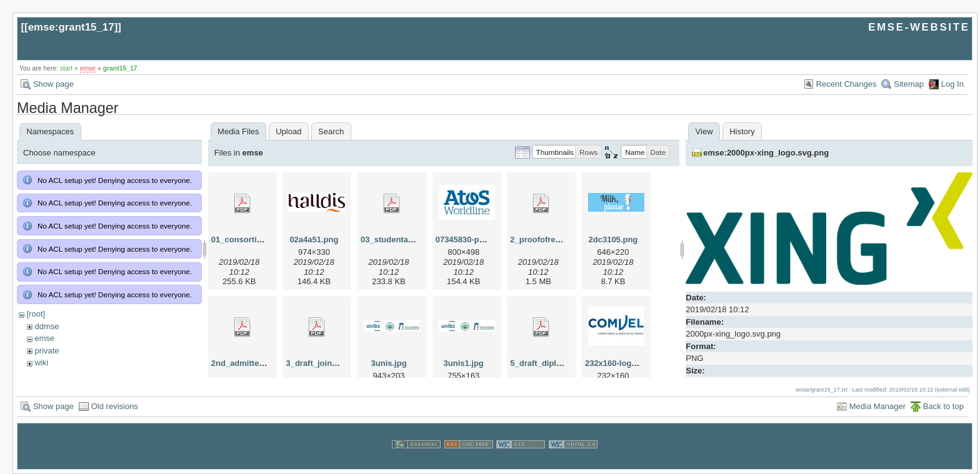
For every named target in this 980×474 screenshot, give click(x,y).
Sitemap (909, 84)
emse (88, 68)
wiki (41, 363)
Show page (53, 84)
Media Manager (877, 406)
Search (331, 131)
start (66, 68)
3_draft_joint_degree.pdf (333, 363)
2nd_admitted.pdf (245, 363)
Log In (952, 84)
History (742, 131)
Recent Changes (847, 84)
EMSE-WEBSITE (919, 27)
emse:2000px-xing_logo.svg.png (766, 153)
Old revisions (115, 406)
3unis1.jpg (464, 363)
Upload (288, 131)
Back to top (943, 406)
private (47, 351)
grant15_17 (120, 68)
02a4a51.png (314, 239)
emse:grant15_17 (71, 27)
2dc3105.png (613, 239)
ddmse (47, 326)
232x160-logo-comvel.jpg (633, 363)
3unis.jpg (389, 363)
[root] (36, 314)
